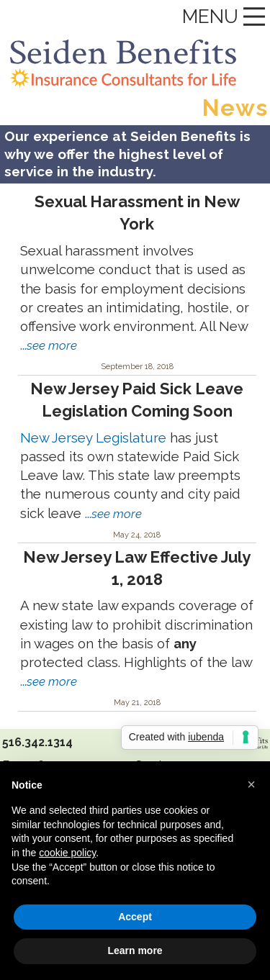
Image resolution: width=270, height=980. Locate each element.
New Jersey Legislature (93, 437)
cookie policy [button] (67, 853)
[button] (251, 784)
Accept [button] (135, 917)
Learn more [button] (135, 950)
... (49, 345)
